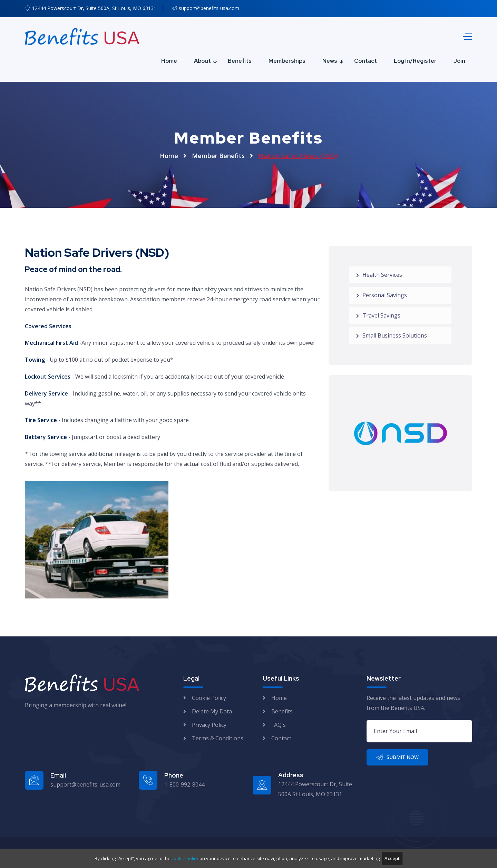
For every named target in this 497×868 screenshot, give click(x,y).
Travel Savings (378, 315)
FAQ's (279, 725)
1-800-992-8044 (184, 784)
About (202, 61)
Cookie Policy (209, 698)
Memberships (287, 61)
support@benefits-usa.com (209, 8)
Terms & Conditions (218, 738)
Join (459, 61)
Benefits (240, 61)
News (330, 61)
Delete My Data (212, 711)
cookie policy (185, 858)
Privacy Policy (209, 725)
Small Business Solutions (392, 335)
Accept (392, 858)
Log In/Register (415, 61)
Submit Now (397, 758)
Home (169, 61)
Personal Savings (382, 295)
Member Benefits (218, 156)
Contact (366, 61)
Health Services (379, 275)
